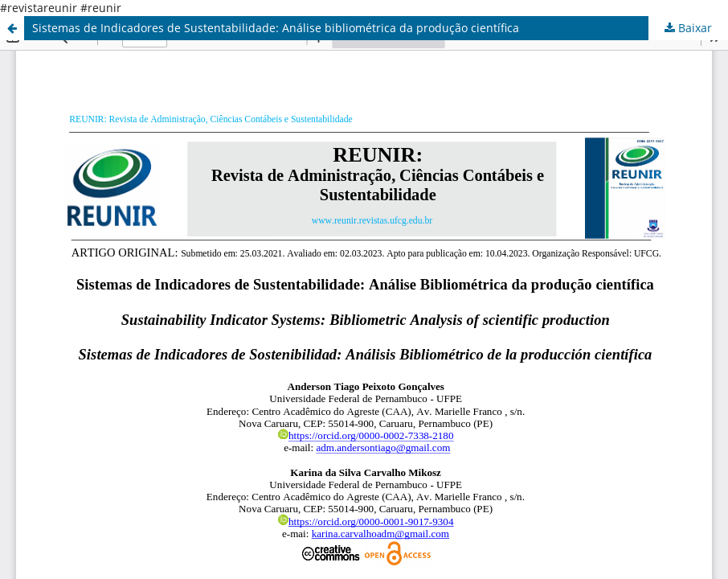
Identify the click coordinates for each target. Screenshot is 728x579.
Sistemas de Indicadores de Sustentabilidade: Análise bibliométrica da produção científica (276, 28)
